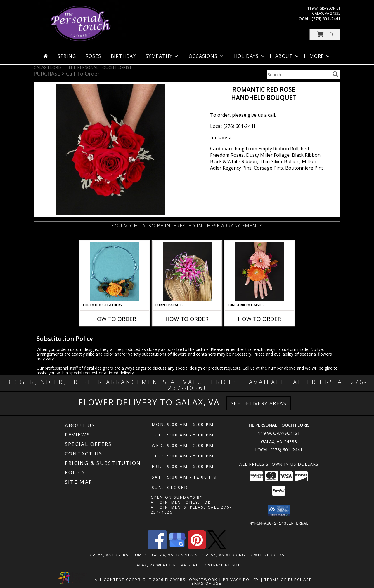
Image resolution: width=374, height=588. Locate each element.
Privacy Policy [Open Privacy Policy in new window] (241, 579)
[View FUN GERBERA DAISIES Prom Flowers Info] (260, 272)
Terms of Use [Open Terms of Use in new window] (205, 583)
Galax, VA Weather (155, 565)
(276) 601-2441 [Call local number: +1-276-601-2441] (326, 19)
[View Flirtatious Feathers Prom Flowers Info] (115, 272)
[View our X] (217, 547)
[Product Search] (298, 74)
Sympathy (162, 56)
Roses (93, 56)
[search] (335, 74)
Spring (67, 56)
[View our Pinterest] (197, 547)
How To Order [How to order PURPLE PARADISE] (187, 319)
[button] (325, 34)
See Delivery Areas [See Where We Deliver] (259, 403)
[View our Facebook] (157, 547)
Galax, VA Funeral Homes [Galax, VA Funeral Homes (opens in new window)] (118, 554)
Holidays (250, 56)
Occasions (206, 56)
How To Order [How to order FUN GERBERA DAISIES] (259, 319)
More (320, 56)
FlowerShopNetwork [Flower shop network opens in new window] (191, 579)
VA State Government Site (211, 565)
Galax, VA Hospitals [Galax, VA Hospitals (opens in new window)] (175, 554)
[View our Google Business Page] (177, 547)
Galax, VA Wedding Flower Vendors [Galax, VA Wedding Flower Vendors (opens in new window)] (243, 554)
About (288, 56)
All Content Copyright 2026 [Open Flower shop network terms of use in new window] (129, 579)
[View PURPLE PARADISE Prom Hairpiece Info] (187, 272)
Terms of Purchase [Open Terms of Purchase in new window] (288, 579)
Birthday (123, 56)
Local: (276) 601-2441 (233, 126)
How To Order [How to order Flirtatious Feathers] (115, 319)
